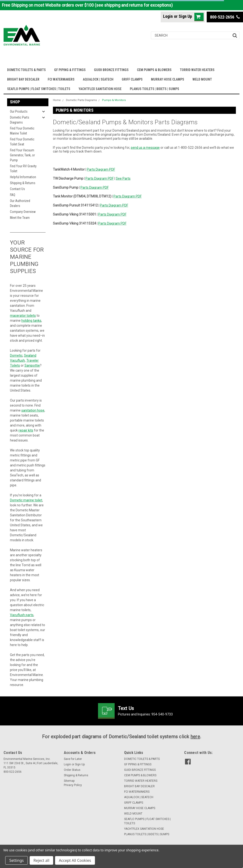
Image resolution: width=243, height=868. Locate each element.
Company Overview (23, 212)
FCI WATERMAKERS (61, 79)
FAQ (13, 195)
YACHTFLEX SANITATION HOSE (100, 89)
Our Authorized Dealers (20, 203)
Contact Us (17, 189)
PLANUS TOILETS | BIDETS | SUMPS (154, 89)
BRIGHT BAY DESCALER (23, 79)
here (195, 737)
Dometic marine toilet (26, 500)
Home (57, 100)
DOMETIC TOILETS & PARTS (26, 70)
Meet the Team (20, 218)
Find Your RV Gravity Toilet (23, 169)
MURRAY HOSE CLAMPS (168, 79)
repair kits (26, 430)
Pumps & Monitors (114, 100)
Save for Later (73, 759)
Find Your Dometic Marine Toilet (22, 131)
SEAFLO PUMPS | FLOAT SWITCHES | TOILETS (39, 89)
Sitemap (69, 781)
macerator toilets (23, 316)
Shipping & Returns (23, 183)
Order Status (72, 770)
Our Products (19, 111)
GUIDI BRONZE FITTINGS (111, 70)
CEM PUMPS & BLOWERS (154, 70)
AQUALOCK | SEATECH (98, 79)
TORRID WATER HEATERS (197, 70)
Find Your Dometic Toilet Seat (22, 142)
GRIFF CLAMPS (132, 79)
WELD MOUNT (202, 79)
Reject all (41, 860)
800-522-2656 (225, 17)
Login (168, 16)
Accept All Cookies (75, 860)
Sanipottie (32, 365)
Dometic (16, 355)
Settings (16, 860)
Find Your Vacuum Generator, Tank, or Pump (22, 155)
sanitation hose (33, 410)
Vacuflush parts (22, 615)
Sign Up (185, 16)
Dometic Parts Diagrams (20, 120)
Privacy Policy (73, 785)
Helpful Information (23, 177)
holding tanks (31, 321)
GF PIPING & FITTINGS (70, 70)
